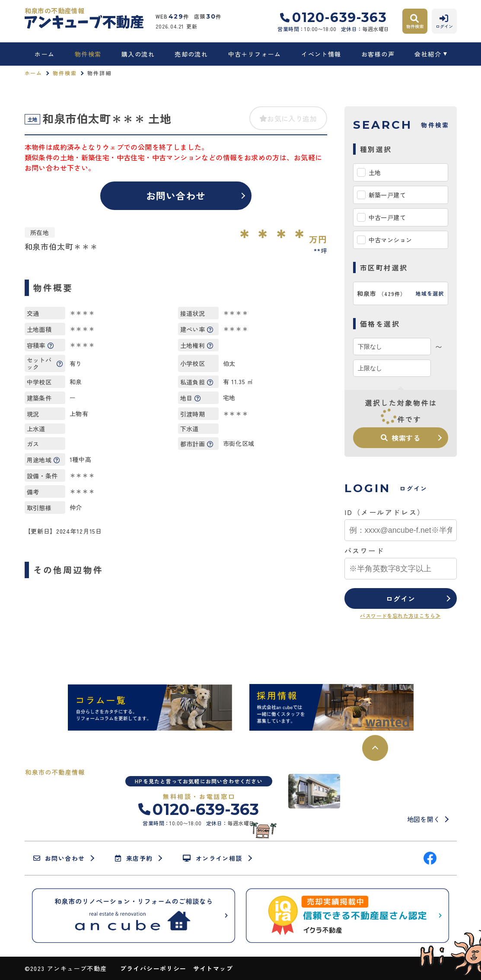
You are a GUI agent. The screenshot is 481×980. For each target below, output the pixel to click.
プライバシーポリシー (153, 968)
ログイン (400, 598)
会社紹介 (428, 54)
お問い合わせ (176, 195)
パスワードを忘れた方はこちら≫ (400, 616)
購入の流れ (138, 54)
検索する (401, 438)
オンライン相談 (212, 858)
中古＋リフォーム (255, 54)
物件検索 (88, 54)
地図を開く (424, 819)
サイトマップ (213, 968)
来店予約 (134, 858)
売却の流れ (191, 54)
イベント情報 (321, 54)
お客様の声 (378, 54)
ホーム (45, 54)
